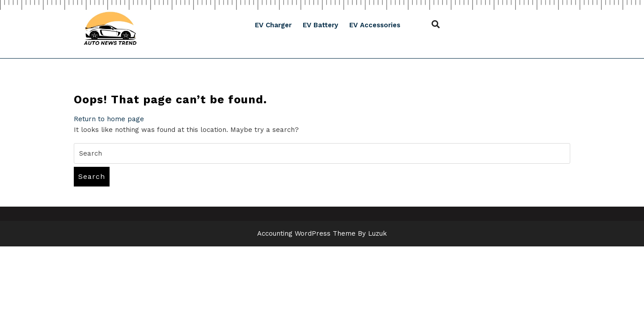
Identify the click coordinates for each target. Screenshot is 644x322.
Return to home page (109, 119)
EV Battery (320, 25)
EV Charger (273, 25)
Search (92, 176)
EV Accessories (375, 25)
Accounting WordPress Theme (306, 233)
